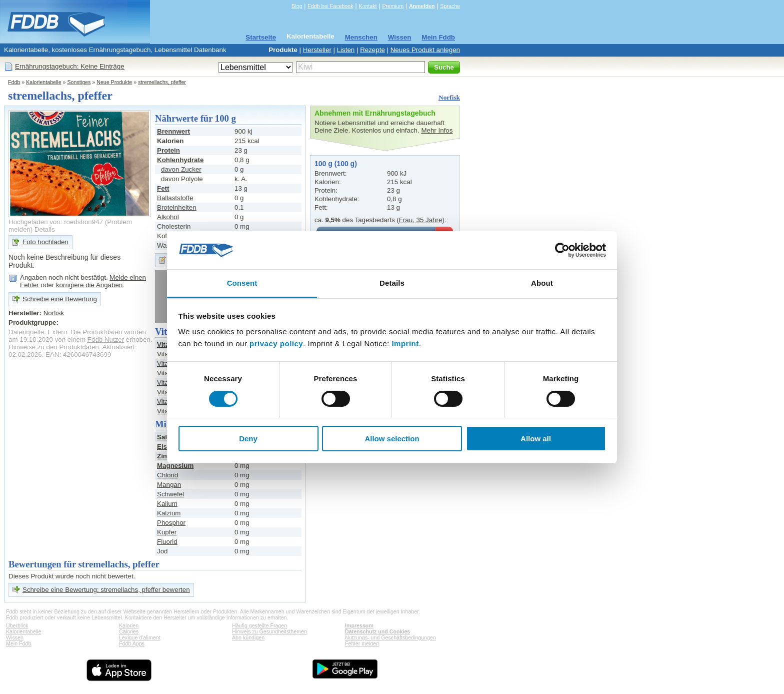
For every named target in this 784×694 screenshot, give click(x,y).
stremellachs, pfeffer (162, 82)
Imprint (405, 343)
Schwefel (170, 494)
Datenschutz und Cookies (377, 631)
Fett (163, 188)
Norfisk (449, 97)
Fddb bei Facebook (330, 6)
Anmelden (422, 6)
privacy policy (276, 343)
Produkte (283, 50)
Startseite (261, 37)
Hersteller (317, 50)
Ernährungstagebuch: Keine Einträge (70, 66)
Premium (393, 6)
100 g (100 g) (336, 164)
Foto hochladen (45, 242)
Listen (346, 50)
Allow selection (392, 439)
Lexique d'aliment (140, 637)
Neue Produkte (114, 82)
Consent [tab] (242, 283)
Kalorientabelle (310, 36)
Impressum (359, 625)
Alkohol (168, 217)
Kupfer (167, 532)
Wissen (400, 37)
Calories (129, 631)
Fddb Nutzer (106, 339)
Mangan (169, 485)
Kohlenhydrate (180, 160)
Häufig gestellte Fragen (259, 625)
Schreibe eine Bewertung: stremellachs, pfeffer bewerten (106, 590)
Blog (297, 6)
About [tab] (542, 283)
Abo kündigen (248, 637)
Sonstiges (79, 82)
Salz (164, 437)
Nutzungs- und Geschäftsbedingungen (390, 637)
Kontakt (367, 6)
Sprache (450, 6)
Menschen (361, 37)
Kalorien (129, 625)
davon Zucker (181, 169)
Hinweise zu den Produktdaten (54, 347)
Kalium (167, 504)
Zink (164, 456)
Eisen (166, 447)
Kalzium (169, 513)
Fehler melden (362, 643)
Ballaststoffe (175, 198)
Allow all (536, 439)
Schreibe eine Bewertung (60, 299)
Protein (168, 150)
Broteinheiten (177, 207)
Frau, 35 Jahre (421, 220)
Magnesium (175, 466)
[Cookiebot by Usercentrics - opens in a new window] (562, 250)
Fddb (14, 82)
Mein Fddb (438, 37)
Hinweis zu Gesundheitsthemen (269, 631)
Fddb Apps (132, 643)
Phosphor (171, 523)
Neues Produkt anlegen (425, 50)
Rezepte (372, 50)
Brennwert (173, 131)
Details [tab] (392, 283)
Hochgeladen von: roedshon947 (56, 222)
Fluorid (167, 542)
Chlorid (167, 475)
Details (45, 229)
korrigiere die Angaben (89, 285)
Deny (248, 439)
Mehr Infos (437, 130)
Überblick (17, 625)
